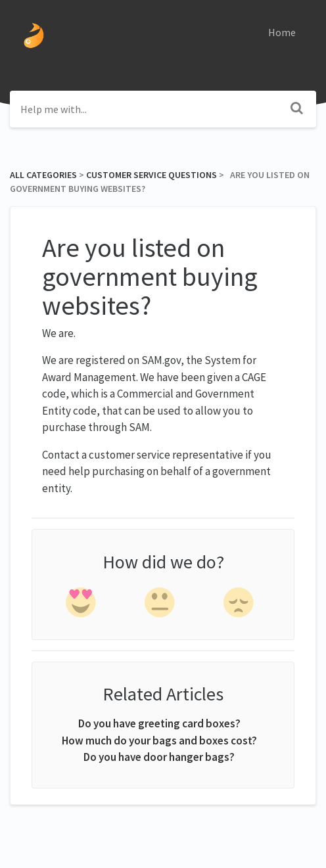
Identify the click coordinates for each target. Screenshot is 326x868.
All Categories (43, 175)
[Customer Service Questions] (151, 175)
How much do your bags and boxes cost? (159, 741)
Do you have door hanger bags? (159, 757)
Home (282, 32)
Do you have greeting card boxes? (159, 723)
